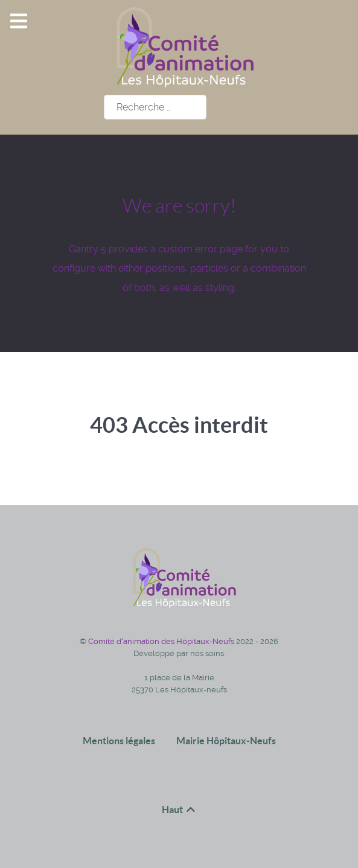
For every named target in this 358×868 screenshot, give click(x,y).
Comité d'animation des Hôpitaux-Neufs (162, 641)
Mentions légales (119, 741)
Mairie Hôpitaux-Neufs (226, 741)
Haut (179, 809)
